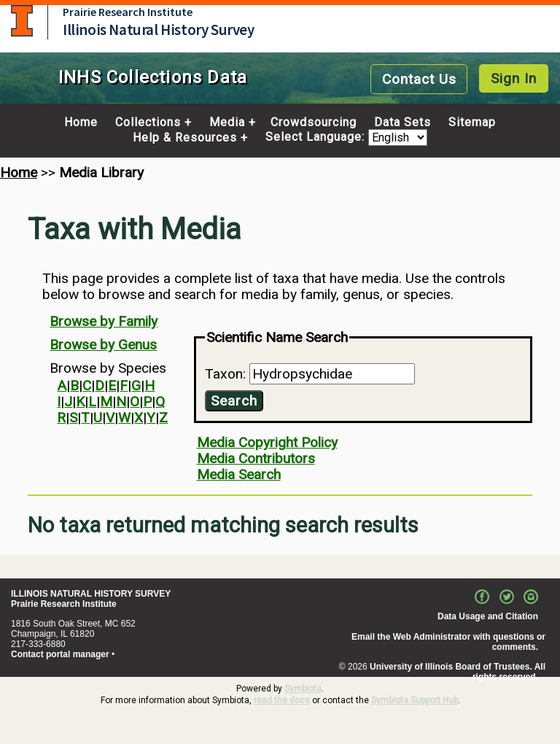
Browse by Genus (103, 345)
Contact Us (419, 79)
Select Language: (317, 137)
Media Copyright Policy (267, 442)
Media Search (239, 474)
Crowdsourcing (314, 123)
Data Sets (402, 123)
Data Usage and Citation (488, 616)
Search (234, 401)
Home (81, 123)
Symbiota (303, 689)
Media (227, 123)
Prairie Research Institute (128, 12)
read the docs (282, 700)
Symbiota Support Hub (415, 700)
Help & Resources (185, 138)
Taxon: (227, 374)
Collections (148, 123)
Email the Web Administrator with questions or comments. (448, 642)
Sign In (514, 78)
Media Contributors (256, 458)
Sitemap (472, 123)
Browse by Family (104, 321)
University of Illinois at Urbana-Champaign (22, 21)
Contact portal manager (60, 654)
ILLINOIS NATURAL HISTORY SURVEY (91, 594)
